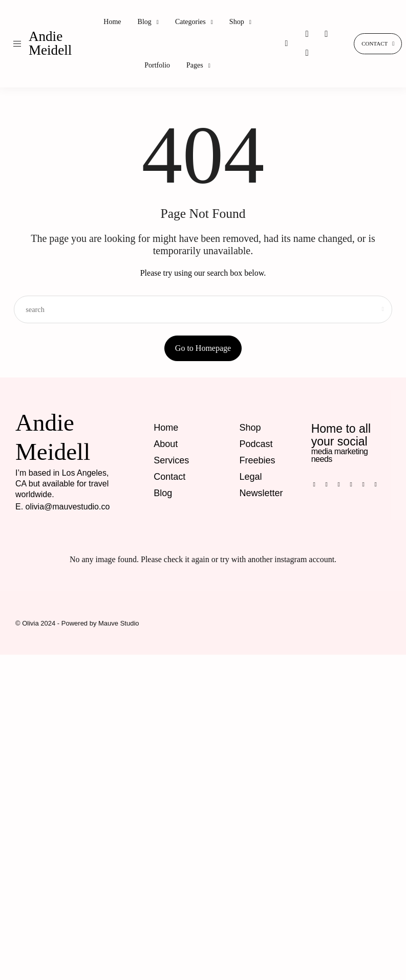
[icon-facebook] (317, 484)
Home (112, 22)
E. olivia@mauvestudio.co (62, 507)
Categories (190, 22)
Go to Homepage (203, 348)
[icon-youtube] (366, 484)
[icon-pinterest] (326, 34)
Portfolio (157, 65)
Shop (237, 22)
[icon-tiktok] (307, 53)
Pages (195, 65)
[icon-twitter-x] (378, 484)
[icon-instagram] (307, 34)
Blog (145, 22)
